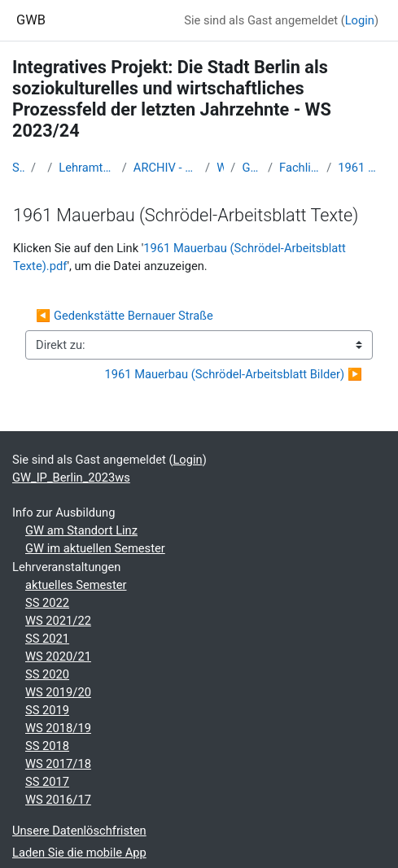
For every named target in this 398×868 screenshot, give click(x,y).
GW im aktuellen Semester (95, 548)
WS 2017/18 (58, 764)
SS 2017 (47, 782)
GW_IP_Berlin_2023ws (251, 168)
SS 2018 (47, 746)
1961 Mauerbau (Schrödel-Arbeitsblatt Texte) (362, 168)
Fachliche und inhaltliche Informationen (300, 168)
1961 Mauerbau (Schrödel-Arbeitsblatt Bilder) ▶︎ (234, 374)
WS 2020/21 (58, 656)
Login (360, 20)
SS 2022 (47, 603)
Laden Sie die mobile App (79, 853)
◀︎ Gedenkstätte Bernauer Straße (125, 316)
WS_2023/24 (220, 168)
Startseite (18, 168)
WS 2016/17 (58, 800)
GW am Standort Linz (81, 530)
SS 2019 (47, 710)
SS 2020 (47, 674)
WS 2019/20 (58, 692)
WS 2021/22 (58, 621)
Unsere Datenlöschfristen (79, 831)
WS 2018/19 (58, 728)
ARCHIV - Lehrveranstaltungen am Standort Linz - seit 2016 (166, 168)
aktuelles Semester (76, 585)
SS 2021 (47, 639)
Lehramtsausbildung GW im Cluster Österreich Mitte (87, 168)
